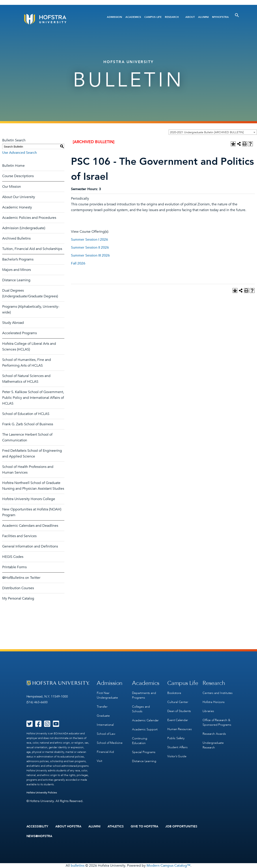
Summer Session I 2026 (89, 240)
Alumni (203, 17)
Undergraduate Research (213, 745)
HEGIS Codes (13, 557)
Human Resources (179, 729)
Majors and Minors (17, 270)
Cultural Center (178, 702)
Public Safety (176, 738)
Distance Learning (16, 280)
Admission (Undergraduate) (24, 228)
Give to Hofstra (145, 827)
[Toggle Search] (237, 15)
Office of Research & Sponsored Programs (217, 722)
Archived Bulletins (16, 238)
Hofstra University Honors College (29, 499)
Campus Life (153, 17)
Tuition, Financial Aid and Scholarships (32, 249)
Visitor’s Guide (177, 756)
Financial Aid (105, 752)
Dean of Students (179, 711)
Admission (115, 17)
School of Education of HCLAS (26, 414)
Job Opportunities (181, 827)
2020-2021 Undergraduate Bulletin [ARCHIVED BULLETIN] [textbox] (207, 132)
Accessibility (37, 827)
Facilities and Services (19, 536)
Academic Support (145, 729)
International (105, 725)
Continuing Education (140, 741)
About (190, 17)
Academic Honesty (17, 207)
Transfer (102, 707)
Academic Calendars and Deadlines (30, 526)
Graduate (103, 716)
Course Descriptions (18, 176)
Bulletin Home (13, 166)
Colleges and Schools (141, 709)
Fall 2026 (78, 263)
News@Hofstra (39, 836)
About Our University (19, 197)
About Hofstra (68, 827)
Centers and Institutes (218, 693)
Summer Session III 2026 (90, 255)
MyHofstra (220, 17)
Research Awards (214, 734)
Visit (99, 761)
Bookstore (174, 693)
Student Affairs (177, 747)
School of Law (106, 734)
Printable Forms (14, 567)
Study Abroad (13, 323)
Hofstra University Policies (42, 793)
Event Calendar (178, 720)
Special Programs (144, 752)
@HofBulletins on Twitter (21, 578)
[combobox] (213, 132)
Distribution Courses (18, 588)
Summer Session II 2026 (90, 247)
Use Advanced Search (20, 153)
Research (172, 17)
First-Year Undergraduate (107, 695)
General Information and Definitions (30, 546)
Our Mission (12, 187)
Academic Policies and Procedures (29, 218)
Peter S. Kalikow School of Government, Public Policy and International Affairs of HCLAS (33, 398)
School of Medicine (110, 743)
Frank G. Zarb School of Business (28, 424)
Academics (133, 17)
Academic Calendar (145, 720)
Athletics (116, 827)
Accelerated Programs (20, 333)
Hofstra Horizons (214, 702)
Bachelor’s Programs (18, 259)
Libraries (208, 711)
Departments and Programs (144, 695)
